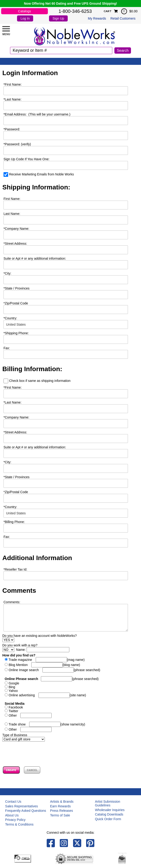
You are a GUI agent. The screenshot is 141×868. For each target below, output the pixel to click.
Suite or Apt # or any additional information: (35, 258)
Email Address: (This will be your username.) (37, 114)
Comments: (12, 602)
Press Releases (61, 811)
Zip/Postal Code (16, 303)
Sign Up (58, 18)
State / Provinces (16, 288)
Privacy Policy (15, 820)
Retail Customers (123, 18)
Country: (10, 318)
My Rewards (97, 18)
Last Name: (12, 99)
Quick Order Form (108, 819)
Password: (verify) (17, 144)
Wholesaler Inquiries (110, 810)
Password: (12, 129)
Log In (25, 18)
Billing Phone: (14, 522)
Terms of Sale (60, 815)
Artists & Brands (62, 802)
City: (7, 273)
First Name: (13, 84)
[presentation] (38, 751)
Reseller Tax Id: (15, 569)
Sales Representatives (21, 806)
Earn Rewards (60, 806)
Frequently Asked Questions (26, 811)
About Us (12, 815)
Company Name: (16, 229)
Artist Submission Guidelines (108, 803)
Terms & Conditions (19, 824)
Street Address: (15, 244)
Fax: (7, 537)
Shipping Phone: (16, 333)
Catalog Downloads (109, 814)
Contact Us (13, 802)
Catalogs (24, 11)
